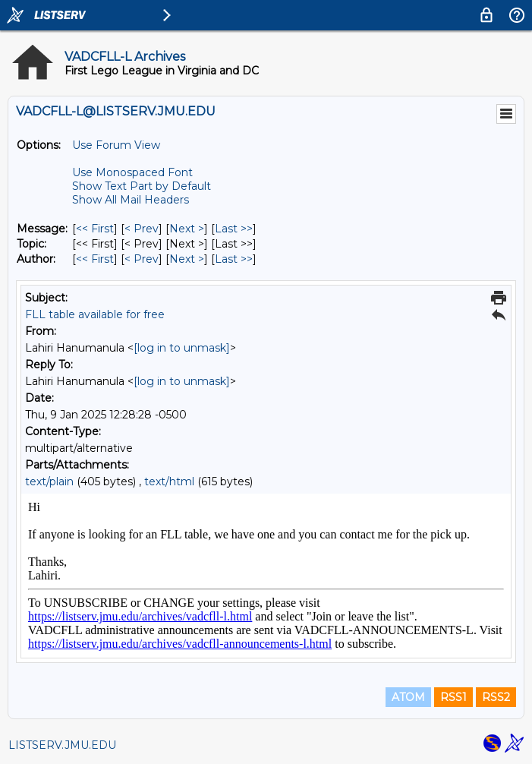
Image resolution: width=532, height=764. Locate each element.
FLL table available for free (95, 314)
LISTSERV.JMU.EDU (62, 745)
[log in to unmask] (182, 348)
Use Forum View (116, 145)
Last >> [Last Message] (234, 229)
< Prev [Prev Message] (142, 229)
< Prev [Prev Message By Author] (142, 259)
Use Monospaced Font (132, 172)
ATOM (408, 697)
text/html (169, 481)
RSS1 (453, 697)
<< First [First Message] (95, 229)
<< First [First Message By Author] (95, 259)
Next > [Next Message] (187, 229)
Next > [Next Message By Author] (187, 259)
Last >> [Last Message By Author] (234, 259)
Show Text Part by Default (142, 186)
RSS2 (496, 697)
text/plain (49, 481)
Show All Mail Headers (131, 200)
